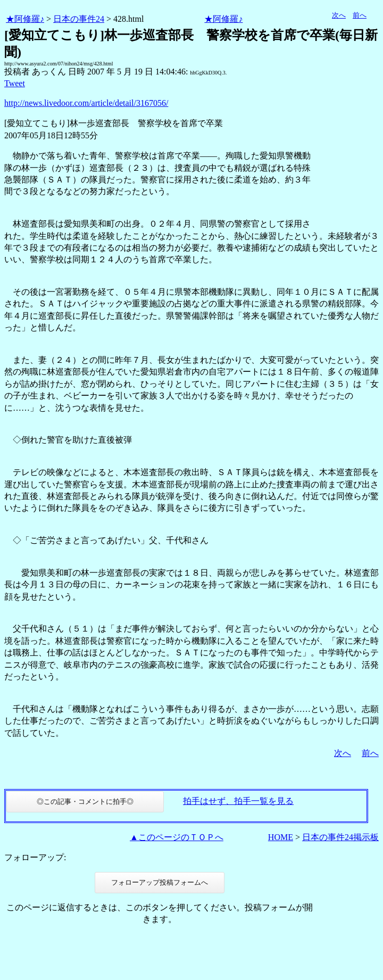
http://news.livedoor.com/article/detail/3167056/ (86, 103)
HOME (281, 837)
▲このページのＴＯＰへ (177, 837)
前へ (360, 15)
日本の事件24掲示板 (340, 837)
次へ (339, 15)
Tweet (15, 83)
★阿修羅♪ (25, 19)
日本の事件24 (79, 19)
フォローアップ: (35, 857)
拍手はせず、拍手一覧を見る (238, 801)
